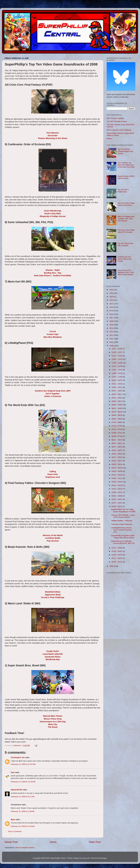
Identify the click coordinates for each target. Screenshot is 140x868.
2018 (112, 314)
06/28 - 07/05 (117, 436)
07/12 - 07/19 (117, 429)
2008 (112, 566)
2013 (112, 332)
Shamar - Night (53, 270)
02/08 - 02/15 (117, 506)
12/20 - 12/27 (117, 352)
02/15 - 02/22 (117, 503)
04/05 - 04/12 (117, 478)
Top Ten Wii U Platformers (123, 191)
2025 (112, 290)
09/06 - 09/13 (117, 401)
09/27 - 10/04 (117, 391)
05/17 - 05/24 (117, 457)
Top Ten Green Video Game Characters (126, 204)
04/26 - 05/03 (117, 468)
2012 (112, 335)
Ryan (13, 819)
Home (53, 842)
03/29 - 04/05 (117, 482)
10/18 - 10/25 (117, 380)
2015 (112, 325)
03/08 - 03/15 (117, 492)
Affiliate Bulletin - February (122, 521)
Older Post (95, 842)
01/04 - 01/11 (117, 562)
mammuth (86, 858)
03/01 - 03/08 (117, 496)
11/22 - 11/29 (117, 366)
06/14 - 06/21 (117, 443)
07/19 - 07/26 (117, 426)
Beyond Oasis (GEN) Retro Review (126, 177)
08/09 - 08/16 (117, 415)
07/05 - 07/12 (117, 433)
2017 (112, 318)
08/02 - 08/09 (117, 419)
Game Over (53, 474)
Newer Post (11, 842)
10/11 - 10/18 (117, 384)
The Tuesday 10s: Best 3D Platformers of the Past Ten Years (126, 165)
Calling (53, 471)
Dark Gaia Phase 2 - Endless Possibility (53, 276)
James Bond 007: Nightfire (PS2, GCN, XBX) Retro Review (126, 272)
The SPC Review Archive (117, 121)
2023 (112, 297)
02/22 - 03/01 (117, 499)
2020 (112, 307)
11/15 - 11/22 (117, 370)
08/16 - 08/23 (117, 412)
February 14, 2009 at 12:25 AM (23, 782)
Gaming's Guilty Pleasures (122, 524)
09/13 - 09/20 (117, 398)
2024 (112, 293)
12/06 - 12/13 (117, 359)
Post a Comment (15, 831)
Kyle (13, 772)
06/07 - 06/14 (117, 447)
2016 (112, 321)
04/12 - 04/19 (117, 475)
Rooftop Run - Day (53, 273)
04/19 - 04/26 (117, 471)
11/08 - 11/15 (117, 373)
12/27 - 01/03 (117, 349)
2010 (112, 342)
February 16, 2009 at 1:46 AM (23, 811)
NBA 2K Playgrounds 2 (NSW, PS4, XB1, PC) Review (126, 219)
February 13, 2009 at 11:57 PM (23, 764)
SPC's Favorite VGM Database (119, 130)
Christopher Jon (18, 757)
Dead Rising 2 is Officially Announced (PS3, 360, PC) (123, 542)
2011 (112, 339)
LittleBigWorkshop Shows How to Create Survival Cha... (121, 530)
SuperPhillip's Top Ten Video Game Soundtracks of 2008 (123, 510)
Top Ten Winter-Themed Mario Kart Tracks (125, 151)
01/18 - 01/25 (117, 555)
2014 (112, 328)
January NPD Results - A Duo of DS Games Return (123, 516)
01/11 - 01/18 (117, 558)
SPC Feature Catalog (115, 118)
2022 (112, 300)
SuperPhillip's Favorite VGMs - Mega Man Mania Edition (123, 537)
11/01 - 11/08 (117, 377)
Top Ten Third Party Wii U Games (125, 244)
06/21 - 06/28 (117, 440)
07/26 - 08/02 (117, 422)
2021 (112, 304)
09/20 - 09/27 (117, 394)
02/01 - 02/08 (117, 548)
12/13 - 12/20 (117, 356)
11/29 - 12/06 (117, 363)
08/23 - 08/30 (117, 408)
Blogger (104, 858)
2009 (112, 346)
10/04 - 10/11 (117, 387)
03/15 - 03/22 (117, 489)
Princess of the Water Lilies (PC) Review (126, 231)
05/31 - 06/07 (117, 450)
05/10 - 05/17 (117, 461)
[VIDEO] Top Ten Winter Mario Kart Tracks (125, 259)
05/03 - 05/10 (117, 464)
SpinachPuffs (17, 790)
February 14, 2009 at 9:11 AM (23, 797)
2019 (112, 311)
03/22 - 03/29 (117, 485)
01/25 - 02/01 (117, 551)
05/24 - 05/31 (117, 454)
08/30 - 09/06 (117, 405)
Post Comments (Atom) (25, 848)
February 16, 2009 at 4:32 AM (23, 826)
